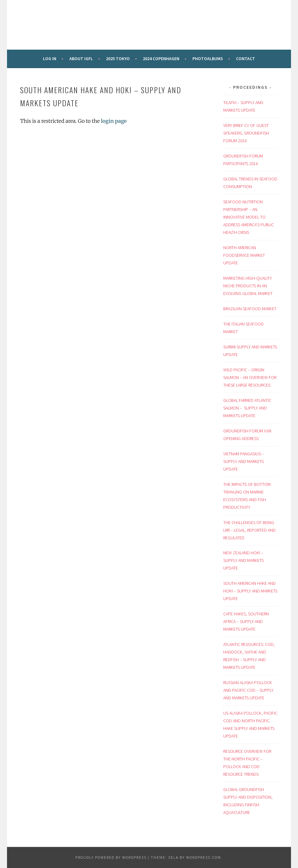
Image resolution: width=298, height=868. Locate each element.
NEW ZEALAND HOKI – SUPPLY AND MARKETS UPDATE (243, 560)
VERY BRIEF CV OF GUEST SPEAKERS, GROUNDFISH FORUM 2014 (246, 133)
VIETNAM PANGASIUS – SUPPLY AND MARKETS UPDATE (244, 461)
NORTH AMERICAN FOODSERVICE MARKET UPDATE (244, 255)
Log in (50, 59)
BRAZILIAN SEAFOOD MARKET (250, 309)
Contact (246, 59)
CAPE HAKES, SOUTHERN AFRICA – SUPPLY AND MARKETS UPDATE (246, 621)
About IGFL (81, 59)
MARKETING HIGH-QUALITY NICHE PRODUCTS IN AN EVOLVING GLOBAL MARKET (248, 286)
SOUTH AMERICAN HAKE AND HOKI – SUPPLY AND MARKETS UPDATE (250, 591)
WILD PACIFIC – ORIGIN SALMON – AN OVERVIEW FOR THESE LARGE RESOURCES (250, 377)
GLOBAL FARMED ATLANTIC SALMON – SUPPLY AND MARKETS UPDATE (247, 408)
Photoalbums (208, 59)
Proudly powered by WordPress (111, 857)
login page (114, 121)
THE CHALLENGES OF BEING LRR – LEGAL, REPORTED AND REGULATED (249, 530)
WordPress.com (204, 857)
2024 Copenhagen (161, 59)
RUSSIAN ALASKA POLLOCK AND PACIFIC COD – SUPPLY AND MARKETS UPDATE (248, 690)
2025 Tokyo (118, 59)
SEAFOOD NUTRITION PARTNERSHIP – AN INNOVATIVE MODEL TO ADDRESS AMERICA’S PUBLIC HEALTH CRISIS (249, 217)
